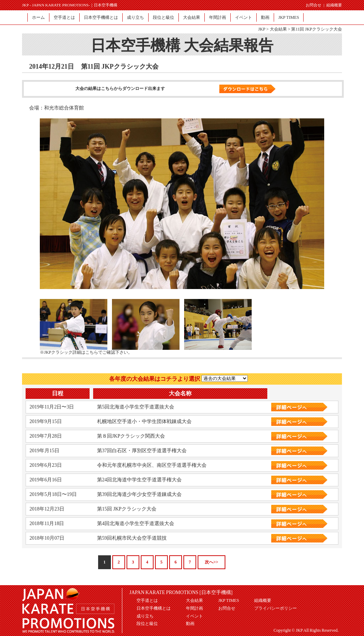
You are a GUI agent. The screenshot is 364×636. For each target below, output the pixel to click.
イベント (243, 17)
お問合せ (314, 5)
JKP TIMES (289, 17)
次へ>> (212, 562)
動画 (265, 17)
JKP (262, 29)
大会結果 (192, 17)
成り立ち (135, 17)
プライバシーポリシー (275, 608)
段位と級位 (164, 17)
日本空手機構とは (101, 17)
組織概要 (334, 5)
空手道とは (64, 17)
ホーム (38, 17)
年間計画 (218, 17)
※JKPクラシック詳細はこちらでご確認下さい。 (86, 352)
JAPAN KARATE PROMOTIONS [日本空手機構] (181, 592)
